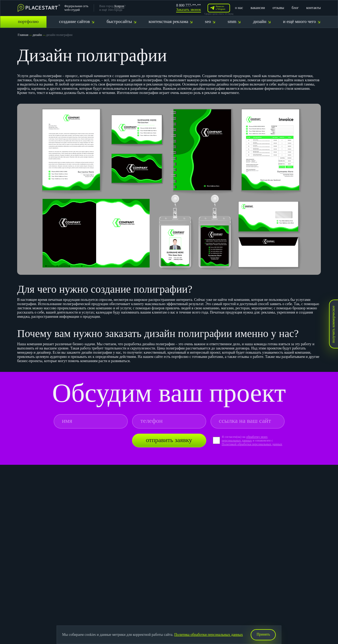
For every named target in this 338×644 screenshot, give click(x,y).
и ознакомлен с (263, 441)
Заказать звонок (189, 10)
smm (234, 22)
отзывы (278, 8)
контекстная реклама (171, 22)
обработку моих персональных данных (245, 439)
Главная (23, 35)
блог (295, 8)
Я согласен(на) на (234, 437)
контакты (314, 8)
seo (210, 22)
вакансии (258, 8)
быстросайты (121, 22)
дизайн (262, 22)
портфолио (28, 22)
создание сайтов (77, 22)
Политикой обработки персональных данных (252, 444)
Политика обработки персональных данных (209, 635)
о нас (239, 8)
